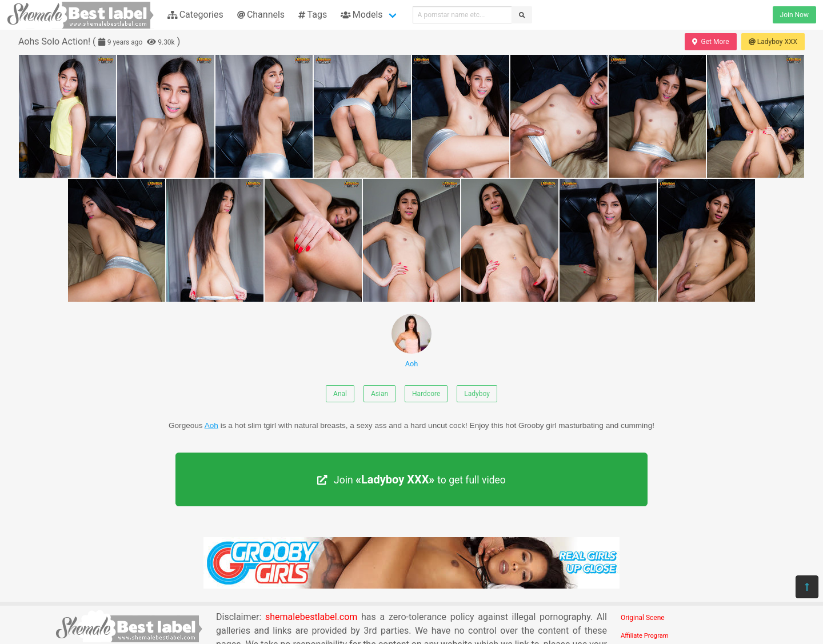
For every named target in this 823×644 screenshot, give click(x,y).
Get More (710, 42)
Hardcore (426, 394)
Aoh (411, 341)
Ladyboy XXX (773, 42)
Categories (195, 15)
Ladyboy (477, 394)
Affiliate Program (645, 636)
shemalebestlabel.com (311, 617)
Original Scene (643, 618)
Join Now (794, 15)
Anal (340, 394)
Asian (379, 394)
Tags (313, 15)
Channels (261, 15)
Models (361, 15)
